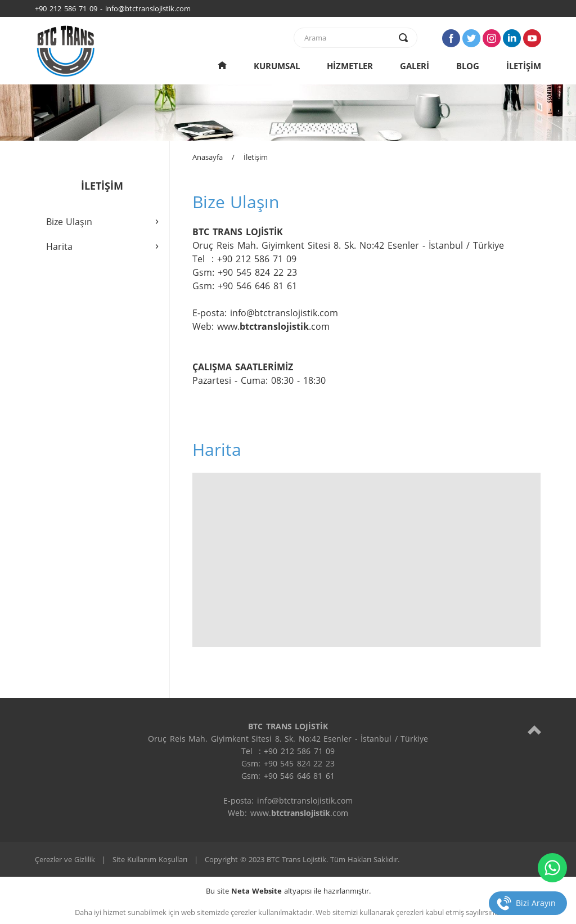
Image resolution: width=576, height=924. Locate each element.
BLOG (468, 66)
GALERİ (415, 66)
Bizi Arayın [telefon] (536, 903)
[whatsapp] (552, 868)
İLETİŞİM (524, 66)
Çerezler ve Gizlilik (65, 859)
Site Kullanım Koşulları (150, 859)
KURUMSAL (277, 66)
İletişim (256, 157)
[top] (534, 730)
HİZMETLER (350, 66)
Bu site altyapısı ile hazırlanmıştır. (288, 891)
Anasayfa (208, 157)
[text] (348, 38)
